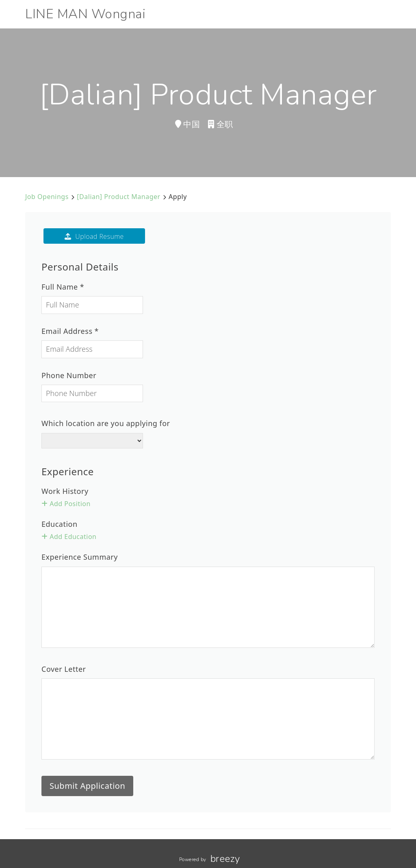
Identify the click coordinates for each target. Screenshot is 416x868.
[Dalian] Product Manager (118, 197)
